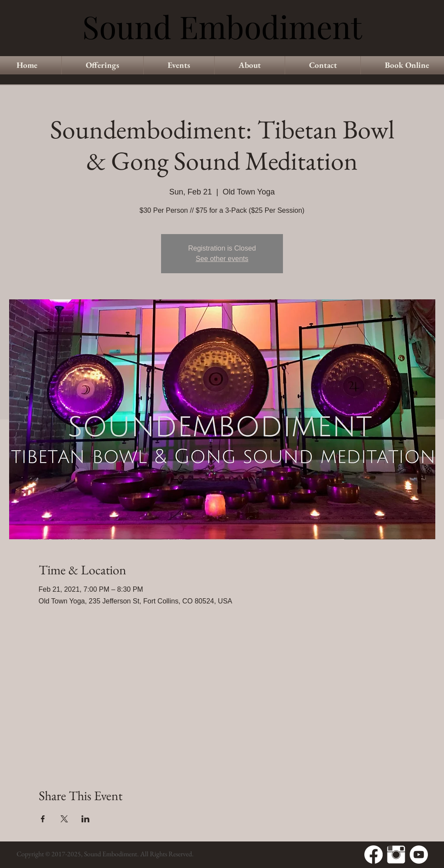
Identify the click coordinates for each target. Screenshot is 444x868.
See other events (222, 259)
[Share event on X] (64, 819)
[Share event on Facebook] (43, 819)
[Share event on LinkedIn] (86, 819)
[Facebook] (373, 855)
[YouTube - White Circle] (419, 855)
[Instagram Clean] (396, 855)
